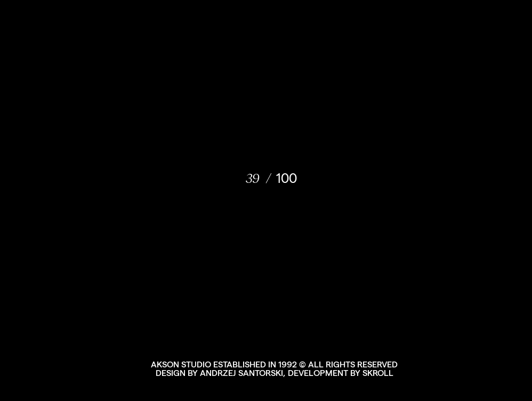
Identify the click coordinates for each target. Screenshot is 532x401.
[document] (266, 200)
